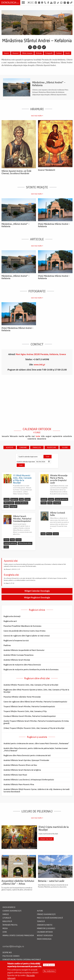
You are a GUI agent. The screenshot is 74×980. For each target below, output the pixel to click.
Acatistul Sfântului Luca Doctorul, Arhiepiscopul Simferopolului (29, 780)
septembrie (57, 436)
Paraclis (44, 499)
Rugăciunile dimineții (12, 616)
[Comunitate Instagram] (65, 2)
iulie (43, 436)
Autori (40, 911)
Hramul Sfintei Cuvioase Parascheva (18, 936)
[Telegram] (68, 2)
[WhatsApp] (61, 2)
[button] (24, 2)
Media (5, 928)
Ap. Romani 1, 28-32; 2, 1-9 (12, 569)
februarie (14, 436)
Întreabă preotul (10, 925)
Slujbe (65, 447)
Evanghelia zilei (11, 575)
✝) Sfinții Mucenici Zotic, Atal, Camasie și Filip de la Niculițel (22, 479)
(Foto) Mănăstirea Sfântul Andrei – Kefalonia (54, 225)
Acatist (7, 499)
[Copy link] (44, 47)
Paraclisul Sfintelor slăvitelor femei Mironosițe (22, 697)
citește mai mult (46, 839)
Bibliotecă (7, 921)
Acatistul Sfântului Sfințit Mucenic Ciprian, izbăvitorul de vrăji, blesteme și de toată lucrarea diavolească (36, 790)
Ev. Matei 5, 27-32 (9, 583)
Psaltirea (7, 645)
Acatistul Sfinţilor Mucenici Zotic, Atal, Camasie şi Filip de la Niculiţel (31, 685)
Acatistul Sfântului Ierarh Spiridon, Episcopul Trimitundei (26, 760)
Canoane (23, 447)
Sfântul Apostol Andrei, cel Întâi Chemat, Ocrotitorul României (16, 172)
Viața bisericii (9, 907)
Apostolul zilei (11, 561)
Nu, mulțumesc (49, 971)
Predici (44, 503)
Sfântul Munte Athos (25, 543)
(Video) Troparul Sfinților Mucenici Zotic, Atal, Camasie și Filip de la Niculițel (34, 728)
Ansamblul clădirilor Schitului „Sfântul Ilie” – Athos (18, 882)
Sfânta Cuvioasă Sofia (58, 514)
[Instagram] (55, 2)
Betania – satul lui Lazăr (51, 881)
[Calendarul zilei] (39, 2)
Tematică (41, 921)
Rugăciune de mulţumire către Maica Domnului (22, 665)
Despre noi (7, 953)
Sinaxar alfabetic (45, 925)
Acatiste (10, 447)
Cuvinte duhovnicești (12, 911)
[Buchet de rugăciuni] (42, 2)
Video (6, 506)
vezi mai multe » (37, 116)
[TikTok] (58, 2)
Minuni (49, 534)
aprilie (28, 436)
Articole (39, 53)
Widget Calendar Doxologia (37, 591)
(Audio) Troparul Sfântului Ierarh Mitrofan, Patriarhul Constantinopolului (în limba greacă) (36, 722)
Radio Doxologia (44, 939)
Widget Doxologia (45, 936)
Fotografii (49, 53)
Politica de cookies (11, 956)
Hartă (67, 53)
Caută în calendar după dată (26, 462)
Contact (59, 53)
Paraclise (37, 447)
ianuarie (5, 436)
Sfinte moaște (27, 53)
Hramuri (16, 53)
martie (21, 436)
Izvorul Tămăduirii (47, 170)
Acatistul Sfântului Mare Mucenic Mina (19, 784)
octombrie (67, 436)
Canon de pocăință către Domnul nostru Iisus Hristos (24, 631)
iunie (38, 436)
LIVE (31, 3)
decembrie (42, 439)
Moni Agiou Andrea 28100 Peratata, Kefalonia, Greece (41, 354)
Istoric (6, 53)
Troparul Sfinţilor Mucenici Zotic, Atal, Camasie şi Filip (25, 711)
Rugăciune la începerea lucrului (16, 640)
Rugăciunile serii (10, 621)
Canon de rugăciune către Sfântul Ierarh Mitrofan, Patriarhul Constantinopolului (35, 702)
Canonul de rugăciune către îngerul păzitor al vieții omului (27, 636)
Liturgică (7, 918)
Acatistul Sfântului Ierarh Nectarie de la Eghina (22, 770)
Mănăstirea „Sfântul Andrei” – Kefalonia (49, 84)
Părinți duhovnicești (46, 914)
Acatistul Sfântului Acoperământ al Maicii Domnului (24, 650)
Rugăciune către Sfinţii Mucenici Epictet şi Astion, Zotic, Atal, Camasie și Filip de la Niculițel (36, 691)
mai (33, 436)
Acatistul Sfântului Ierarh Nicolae (17, 660)
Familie (6, 914)
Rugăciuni (52, 447)
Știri (5, 932)
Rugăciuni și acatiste (37, 737)
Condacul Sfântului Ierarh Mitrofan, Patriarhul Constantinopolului (30, 716)
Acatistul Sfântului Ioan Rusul (15, 775)
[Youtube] (51, 2)
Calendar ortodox (37, 431)
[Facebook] (48, 2)
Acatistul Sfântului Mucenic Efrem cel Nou (20, 765)
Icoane (27, 499)
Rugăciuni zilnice (37, 610)
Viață (21, 499)
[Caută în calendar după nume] (30, 457)
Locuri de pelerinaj (21, 503)
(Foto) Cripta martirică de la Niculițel (54, 828)
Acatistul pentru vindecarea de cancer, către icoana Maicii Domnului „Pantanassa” (36, 743)
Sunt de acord (49, 965)
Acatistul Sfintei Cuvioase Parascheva (18, 655)
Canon (6, 540)
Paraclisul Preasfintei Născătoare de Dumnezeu (22, 626)
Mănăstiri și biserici (46, 928)
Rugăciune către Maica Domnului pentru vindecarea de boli (27, 755)
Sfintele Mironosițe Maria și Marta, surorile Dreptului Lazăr (59, 479)
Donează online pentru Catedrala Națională (22, 960)
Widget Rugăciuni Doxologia (37, 597)
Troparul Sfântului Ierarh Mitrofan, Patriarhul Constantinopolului (29, 706)
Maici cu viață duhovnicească (50, 918)
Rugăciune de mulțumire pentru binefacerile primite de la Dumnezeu (31, 669)
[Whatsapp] (35, 47)
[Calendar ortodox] (36, 2)
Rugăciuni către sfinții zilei (37, 678)
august (49, 436)
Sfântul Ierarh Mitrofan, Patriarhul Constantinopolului (22, 519)
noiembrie (32, 439)
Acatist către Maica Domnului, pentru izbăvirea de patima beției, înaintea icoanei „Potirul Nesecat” (36, 749)
